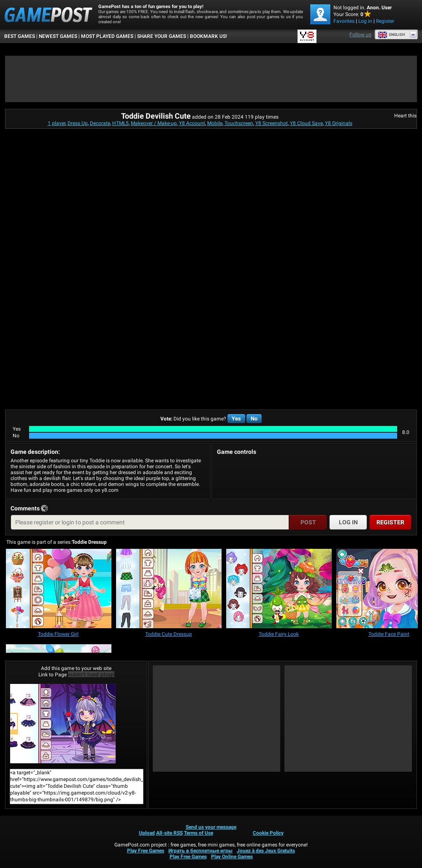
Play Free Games (146, 851)
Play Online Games (232, 857)
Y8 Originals (339, 123)
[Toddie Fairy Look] (279, 589)
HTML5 (120, 123)
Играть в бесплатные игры (200, 851)
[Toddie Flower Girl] (59, 589)
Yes (236, 419)
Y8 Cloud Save (306, 123)
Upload (147, 833)
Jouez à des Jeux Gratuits (266, 851)
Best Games (20, 36)
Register (385, 21)
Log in (365, 21)
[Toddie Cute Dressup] (169, 589)
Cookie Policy (268, 833)
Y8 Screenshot (272, 123)
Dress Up (78, 123)
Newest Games (58, 36)
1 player (57, 123)
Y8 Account (192, 123)
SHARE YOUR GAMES (162, 36)
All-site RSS (169, 833)
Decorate (100, 123)
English (391, 35)
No (254, 419)
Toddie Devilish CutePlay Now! (63, 724)
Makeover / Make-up (154, 123)
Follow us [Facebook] (360, 35)
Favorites (344, 21)
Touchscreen (239, 123)
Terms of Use (199, 833)
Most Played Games (107, 36)
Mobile (215, 123)
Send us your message (211, 827)
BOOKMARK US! (208, 36)
